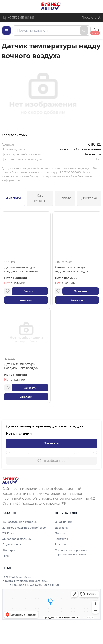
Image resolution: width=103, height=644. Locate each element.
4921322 (10, 359)
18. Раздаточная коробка (20, 522)
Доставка (89, 198)
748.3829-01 (64, 262)
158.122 (10, 262)
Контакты (61, 539)
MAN (6, 556)
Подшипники (12, 544)
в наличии (15, 283)
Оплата (65, 198)
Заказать (30, 291)
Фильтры (9, 550)
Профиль (89, 18)
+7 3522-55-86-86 (21, 18)
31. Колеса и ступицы (17, 539)
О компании (63, 522)
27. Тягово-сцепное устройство (24, 528)
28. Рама (8, 533)
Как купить (40, 198)
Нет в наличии (16, 278)
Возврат (60, 544)
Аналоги (13, 198)
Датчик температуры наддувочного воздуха (21, 269)
